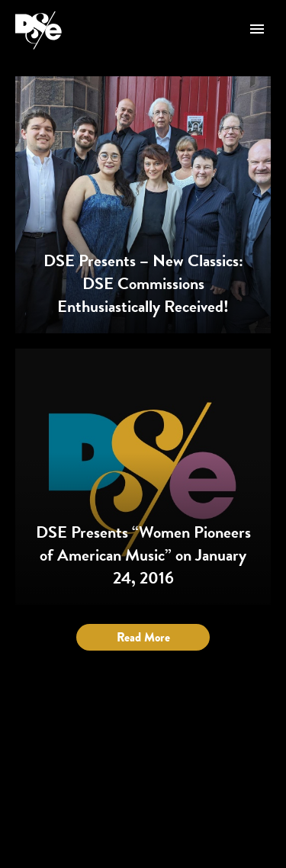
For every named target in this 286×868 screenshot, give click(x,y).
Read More (143, 637)
